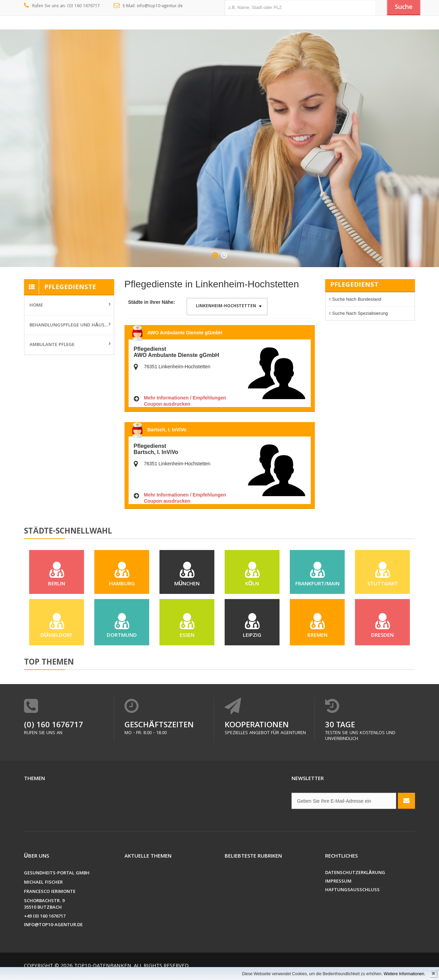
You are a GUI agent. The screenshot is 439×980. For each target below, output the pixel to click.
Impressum (338, 885)
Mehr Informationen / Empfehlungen (185, 398)
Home (36, 306)
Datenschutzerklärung (355, 877)
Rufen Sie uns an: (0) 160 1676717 (62, 6)
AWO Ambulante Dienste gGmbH (185, 333)
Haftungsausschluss (352, 894)
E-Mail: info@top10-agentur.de (148, 6)
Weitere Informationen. (405, 974)
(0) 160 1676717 (54, 729)
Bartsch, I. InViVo (167, 430)
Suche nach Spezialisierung (360, 313)
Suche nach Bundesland (357, 299)
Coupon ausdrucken (167, 404)
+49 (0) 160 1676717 (45, 920)
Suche (403, 8)
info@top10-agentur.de (53, 929)
